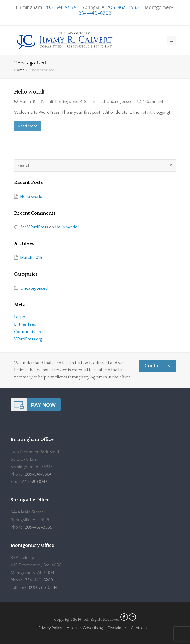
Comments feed (29, 332)
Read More (28, 126)
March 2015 (31, 258)
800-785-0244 (43, 588)
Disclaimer (117, 628)
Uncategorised (120, 102)
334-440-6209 (95, 13)
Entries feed (25, 324)
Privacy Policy (50, 628)
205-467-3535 (123, 8)
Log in (20, 317)
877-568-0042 (33, 482)
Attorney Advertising (85, 628)
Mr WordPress (34, 227)
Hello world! (29, 92)
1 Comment (153, 102)
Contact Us (157, 366)
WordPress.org (28, 339)
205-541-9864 (60, 8)
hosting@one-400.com (76, 102)
